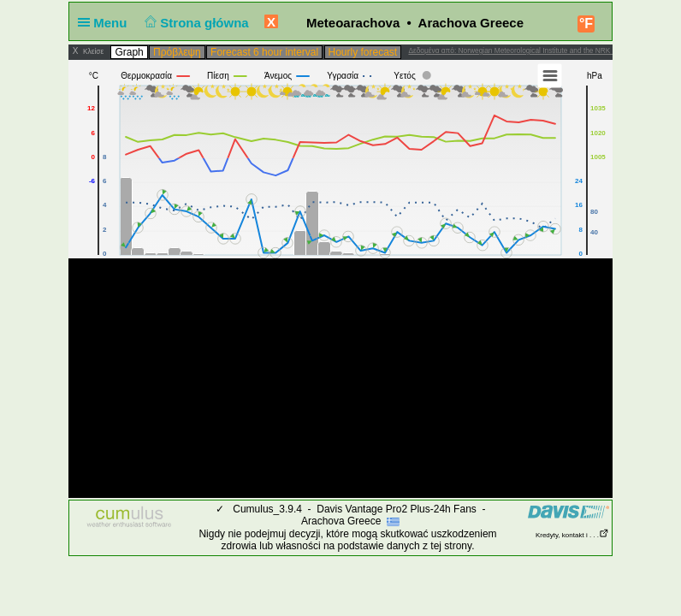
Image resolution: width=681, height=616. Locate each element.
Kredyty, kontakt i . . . (572, 535)
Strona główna (195, 23)
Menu (106, 23)
